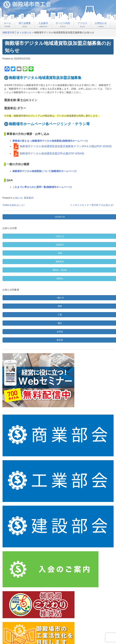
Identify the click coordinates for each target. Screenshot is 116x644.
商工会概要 (25, 25)
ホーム (7, 25)
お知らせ (18, 198)
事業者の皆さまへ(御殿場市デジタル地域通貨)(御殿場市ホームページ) (50, 141)
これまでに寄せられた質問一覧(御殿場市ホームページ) (42, 187)
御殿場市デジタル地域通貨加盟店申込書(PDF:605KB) (52, 153)
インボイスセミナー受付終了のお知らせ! (92, 205)
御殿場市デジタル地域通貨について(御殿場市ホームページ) (44, 171)
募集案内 (29, 198)
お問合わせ (101, 25)
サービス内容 (63, 25)
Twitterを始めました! (13, 205)
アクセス (82, 25)
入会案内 (43, 25)
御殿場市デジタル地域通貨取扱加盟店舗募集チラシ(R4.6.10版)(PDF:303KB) (66, 146)
